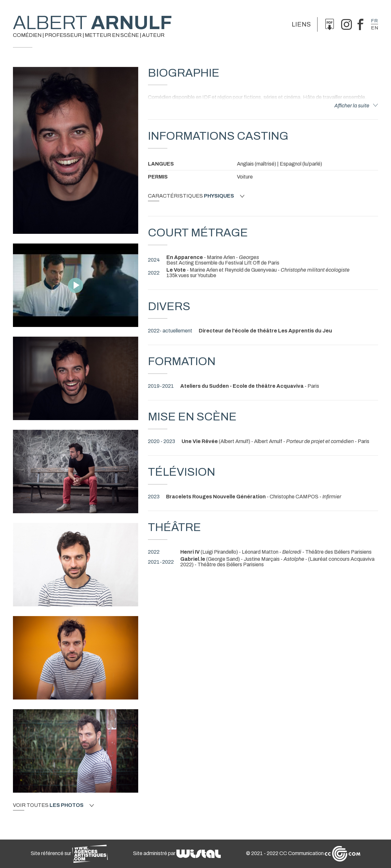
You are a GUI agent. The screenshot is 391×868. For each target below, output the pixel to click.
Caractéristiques (196, 196)
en (374, 28)
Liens (301, 24)
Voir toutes (53, 805)
